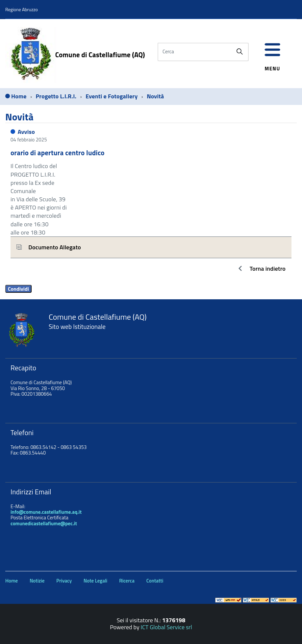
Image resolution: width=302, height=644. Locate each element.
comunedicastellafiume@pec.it (44, 523)
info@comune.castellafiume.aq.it (46, 512)
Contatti (155, 581)
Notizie (37, 581)
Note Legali (95, 581)
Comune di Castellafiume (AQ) (100, 55)
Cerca (168, 51)
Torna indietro (268, 269)
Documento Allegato (55, 247)
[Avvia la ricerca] (239, 52)
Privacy (64, 581)
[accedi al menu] (272, 53)
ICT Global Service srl (166, 627)
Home (12, 581)
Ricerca (127, 581)
